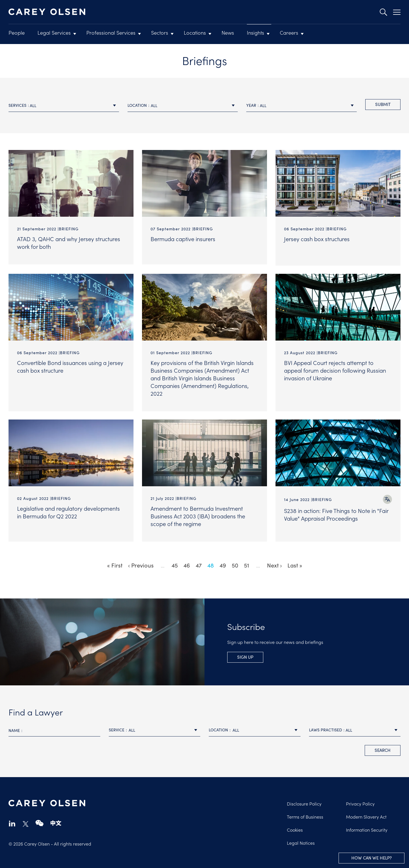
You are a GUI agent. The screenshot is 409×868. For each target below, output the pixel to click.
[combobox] (64, 106)
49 (224, 563)
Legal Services (54, 33)
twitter (26, 822)
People (17, 33)
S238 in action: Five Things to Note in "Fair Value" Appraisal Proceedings (336, 513)
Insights (255, 33)
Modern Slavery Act (366, 815)
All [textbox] (33, 105)
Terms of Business (305, 815)
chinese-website (56, 821)
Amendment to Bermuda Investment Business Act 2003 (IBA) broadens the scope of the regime (198, 515)
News (228, 33)
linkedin (12, 821)
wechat (39, 821)
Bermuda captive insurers (183, 239)
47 (200, 563)
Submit (383, 104)
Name (14, 728)
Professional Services (111, 33)
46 (188, 563)
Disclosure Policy (304, 802)
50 (236, 563)
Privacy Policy (360, 802)
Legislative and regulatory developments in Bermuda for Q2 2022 (68, 511)
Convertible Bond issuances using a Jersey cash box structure (70, 365)
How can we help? (372, 858)
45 (176, 563)
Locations (195, 33)
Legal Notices (301, 841)
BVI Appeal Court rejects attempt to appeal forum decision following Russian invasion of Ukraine (335, 369)
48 (212, 564)
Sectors (160, 33)
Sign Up (245, 655)
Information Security (367, 828)
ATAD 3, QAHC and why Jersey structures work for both (69, 242)
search (383, 748)
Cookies (295, 828)
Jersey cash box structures (317, 239)
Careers (289, 33)
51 (248, 563)
